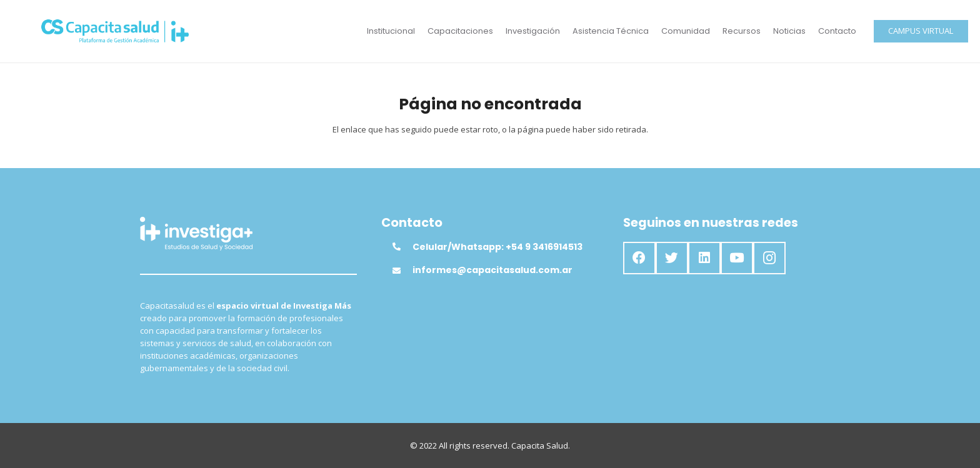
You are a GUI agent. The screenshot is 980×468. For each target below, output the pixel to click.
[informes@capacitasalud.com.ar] (402, 271)
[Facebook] (639, 258)
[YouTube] (737, 258)
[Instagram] (769, 258)
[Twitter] (672, 258)
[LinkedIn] (704, 258)
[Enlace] (115, 31)
